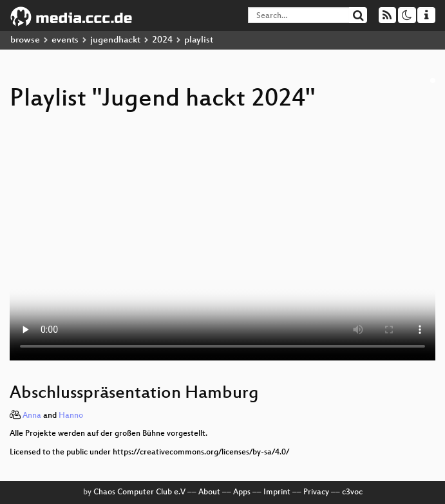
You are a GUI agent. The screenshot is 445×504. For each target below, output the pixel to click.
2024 (162, 40)
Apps (242, 492)
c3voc (352, 492)
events (65, 40)
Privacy (316, 492)
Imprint (277, 492)
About (209, 492)
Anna (32, 416)
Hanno (71, 416)
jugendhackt (115, 40)
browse (25, 40)
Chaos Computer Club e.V (139, 492)
